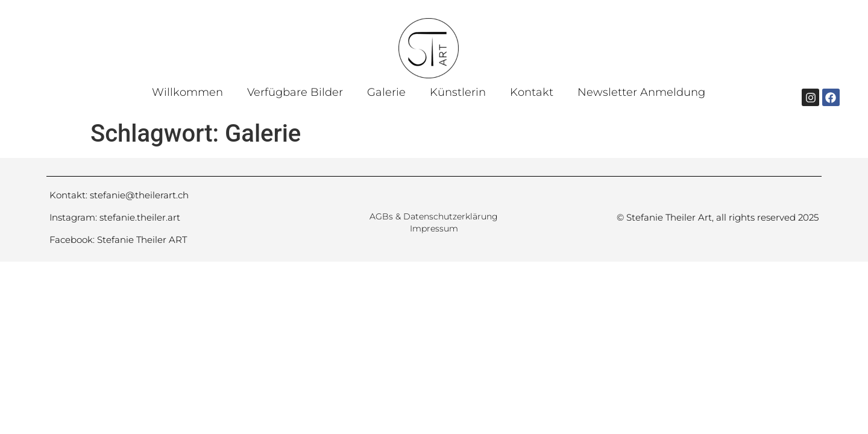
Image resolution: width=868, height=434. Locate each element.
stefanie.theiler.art (140, 217)
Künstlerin (458, 92)
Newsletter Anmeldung (641, 92)
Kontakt (532, 92)
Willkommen (187, 92)
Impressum (434, 228)
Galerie (386, 92)
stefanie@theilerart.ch (139, 195)
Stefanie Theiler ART (142, 240)
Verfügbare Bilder (295, 92)
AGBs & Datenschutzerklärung (434, 216)
